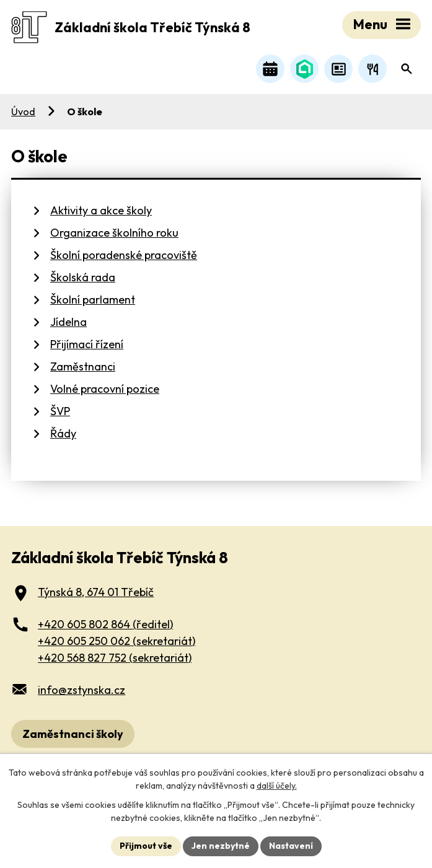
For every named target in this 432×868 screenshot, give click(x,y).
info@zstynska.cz (82, 690)
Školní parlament (93, 300)
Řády (63, 433)
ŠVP (60, 411)
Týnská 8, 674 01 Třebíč (96, 592)
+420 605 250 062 (117, 641)
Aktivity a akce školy (101, 210)
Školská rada (83, 277)
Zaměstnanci (83, 366)
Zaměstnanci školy (73, 734)
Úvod (23, 112)
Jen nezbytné (221, 846)
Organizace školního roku (114, 233)
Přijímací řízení (87, 344)
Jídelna (68, 322)
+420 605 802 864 (105, 624)
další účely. (277, 786)
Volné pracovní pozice (105, 389)
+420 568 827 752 (115, 658)
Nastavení (291, 846)
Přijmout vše (146, 846)
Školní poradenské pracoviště (124, 255)
